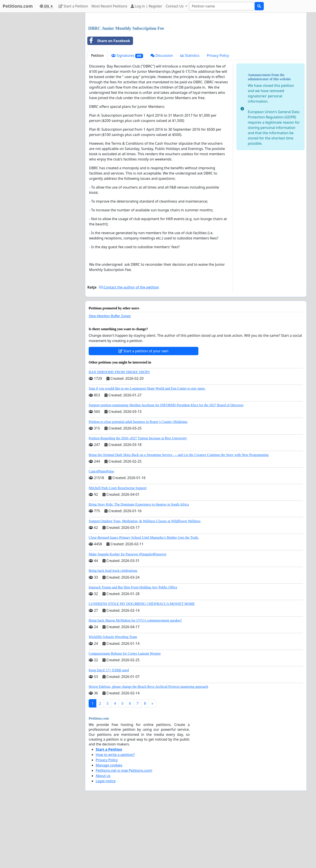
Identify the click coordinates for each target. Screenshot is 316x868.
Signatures (127, 117)
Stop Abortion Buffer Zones (110, 377)
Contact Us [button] (175, 6)
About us (103, 837)
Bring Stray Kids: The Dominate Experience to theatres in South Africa (139, 566)
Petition (97, 117)
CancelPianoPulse (101, 533)
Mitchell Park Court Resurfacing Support (118, 549)
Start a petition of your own (143, 412)
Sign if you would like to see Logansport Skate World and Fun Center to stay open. (147, 450)
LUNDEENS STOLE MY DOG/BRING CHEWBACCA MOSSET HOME (142, 665)
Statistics (190, 117)
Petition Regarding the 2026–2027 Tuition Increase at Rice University (138, 500)
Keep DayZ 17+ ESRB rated (109, 732)
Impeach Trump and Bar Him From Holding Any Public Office (133, 649)
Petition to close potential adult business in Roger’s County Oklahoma (138, 483)
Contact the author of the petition (129, 349)
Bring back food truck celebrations (113, 632)
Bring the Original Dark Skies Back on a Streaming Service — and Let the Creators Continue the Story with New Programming (179, 516)
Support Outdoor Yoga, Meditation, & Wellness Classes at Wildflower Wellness (145, 582)
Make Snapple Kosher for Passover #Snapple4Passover (127, 616)
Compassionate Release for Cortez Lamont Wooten (125, 715)
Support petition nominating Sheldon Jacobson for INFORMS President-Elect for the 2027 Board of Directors (166, 466)
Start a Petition (73, 6)
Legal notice (106, 842)
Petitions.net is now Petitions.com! (124, 832)
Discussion (162, 117)
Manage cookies (109, 827)
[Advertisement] (196, 50)
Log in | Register (146, 6)
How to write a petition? (115, 816)
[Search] (222, 6)
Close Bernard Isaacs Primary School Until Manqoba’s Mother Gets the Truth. (144, 599)
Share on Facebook (109, 102)
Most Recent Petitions (109, 6)
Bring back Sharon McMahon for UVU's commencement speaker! (135, 682)
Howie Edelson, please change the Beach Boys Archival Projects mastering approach (148, 748)
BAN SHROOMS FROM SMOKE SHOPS (119, 433)
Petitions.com (18, 6)
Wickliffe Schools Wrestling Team (113, 698)
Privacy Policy (218, 117)
